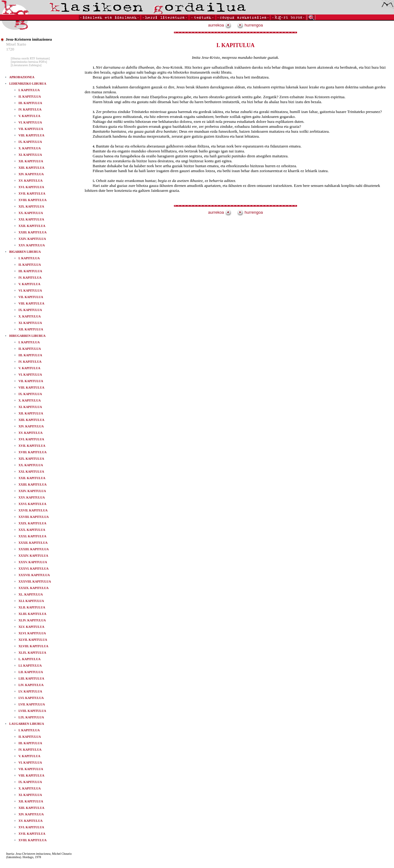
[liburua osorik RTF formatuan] (30, 58)
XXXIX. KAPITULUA (34, 588)
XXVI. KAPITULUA (32, 504)
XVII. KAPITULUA (32, 194)
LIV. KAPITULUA (31, 685)
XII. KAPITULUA (31, 161)
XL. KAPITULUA (31, 594)
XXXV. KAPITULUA (33, 562)
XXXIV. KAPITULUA (33, 556)
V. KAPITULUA (29, 116)
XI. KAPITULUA (30, 155)
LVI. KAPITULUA (31, 698)
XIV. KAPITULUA (31, 174)
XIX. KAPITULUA (31, 206)
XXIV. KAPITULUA (32, 239)
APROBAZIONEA (22, 77)
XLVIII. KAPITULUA (33, 646)
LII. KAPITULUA (31, 672)
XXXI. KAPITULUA (32, 536)
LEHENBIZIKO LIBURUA (28, 84)
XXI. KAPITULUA (31, 219)
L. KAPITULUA (30, 659)
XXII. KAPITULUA (32, 226)
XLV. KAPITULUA (31, 627)
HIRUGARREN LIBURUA (27, 336)
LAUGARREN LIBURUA (27, 724)
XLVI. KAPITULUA (32, 633)
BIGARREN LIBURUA (25, 252)
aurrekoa (220, 25)
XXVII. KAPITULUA (33, 510)
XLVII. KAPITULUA (33, 640)
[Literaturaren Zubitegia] (26, 65)
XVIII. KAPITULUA (32, 200)
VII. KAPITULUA (31, 129)
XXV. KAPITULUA (32, 245)
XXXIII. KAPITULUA (34, 549)
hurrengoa (250, 25)
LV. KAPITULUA (30, 691)
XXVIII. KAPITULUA (34, 517)
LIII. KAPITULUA (31, 678)
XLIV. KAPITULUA (32, 620)
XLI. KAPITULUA (31, 601)
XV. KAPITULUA (30, 181)
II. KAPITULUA (30, 97)
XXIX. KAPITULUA (32, 523)
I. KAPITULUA (29, 90)
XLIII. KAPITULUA (32, 614)
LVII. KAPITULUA (32, 704)
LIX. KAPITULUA (31, 717)
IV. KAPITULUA (30, 109)
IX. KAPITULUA (30, 142)
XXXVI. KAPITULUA (34, 569)
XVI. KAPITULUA (31, 187)
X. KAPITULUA (30, 148)
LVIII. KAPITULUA (32, 711)
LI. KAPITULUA (30, 666)
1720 (10, 49)
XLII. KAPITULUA (32, 607)
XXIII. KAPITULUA (32, 232)
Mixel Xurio (16, 44)
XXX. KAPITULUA (32, 530)
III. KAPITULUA (30, 103)
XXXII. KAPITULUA (33, 543)
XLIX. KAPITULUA (32, 653)
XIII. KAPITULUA (31, 168)
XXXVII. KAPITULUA (34, 575)
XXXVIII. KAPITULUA (35, 581)
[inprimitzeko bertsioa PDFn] (29, 62)
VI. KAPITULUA (30, 122)
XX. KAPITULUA (31, 213)
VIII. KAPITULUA (31, 135)
